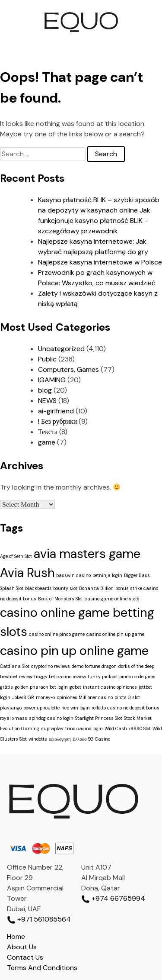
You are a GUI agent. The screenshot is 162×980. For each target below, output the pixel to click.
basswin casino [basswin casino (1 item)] (73, 575)
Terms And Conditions (42, 968)
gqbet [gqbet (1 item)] (75, 687)
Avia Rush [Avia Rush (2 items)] (27, 573)
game (47, 442)
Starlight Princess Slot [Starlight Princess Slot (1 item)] (99, 718)
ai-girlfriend (56, 411)
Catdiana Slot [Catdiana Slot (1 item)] (15, 666)
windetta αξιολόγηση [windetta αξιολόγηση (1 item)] (50, 739)
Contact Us (25, 957)
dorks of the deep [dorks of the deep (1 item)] (136, 666)
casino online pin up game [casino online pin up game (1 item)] (115, 634)
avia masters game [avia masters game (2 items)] (87, 554)
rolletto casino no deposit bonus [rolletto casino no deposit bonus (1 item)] (125, 708)
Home (16, 936)
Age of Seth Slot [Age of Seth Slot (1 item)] (16, 556)
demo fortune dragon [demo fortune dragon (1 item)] (94, 666)
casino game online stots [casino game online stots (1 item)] (112, 599)
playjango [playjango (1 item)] (11, 708)
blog (45, 390)
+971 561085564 (39, 919)
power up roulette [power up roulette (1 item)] (41, 708)
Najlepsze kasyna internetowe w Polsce (100, 262)
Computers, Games (68, 369)
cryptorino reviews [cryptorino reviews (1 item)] (51, 666)
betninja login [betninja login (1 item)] (107, 575)
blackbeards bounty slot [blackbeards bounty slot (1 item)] (51, 588)
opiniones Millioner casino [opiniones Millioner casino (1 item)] (85, 697)
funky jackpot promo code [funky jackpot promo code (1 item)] (116, 677)
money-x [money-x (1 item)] (46, 697)
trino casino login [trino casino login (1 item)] (84, 729)
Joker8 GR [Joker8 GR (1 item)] (23, 697)
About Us (22, 947)
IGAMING (52, 380)
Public (47, 359)
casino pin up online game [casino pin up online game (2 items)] (74, 651)
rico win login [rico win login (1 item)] (76, 708)
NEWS (47, 401)
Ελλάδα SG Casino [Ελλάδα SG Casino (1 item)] (91, 739)
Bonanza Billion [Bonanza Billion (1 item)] (96, 588)
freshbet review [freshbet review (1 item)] (16, 677)
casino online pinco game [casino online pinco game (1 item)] (57, 634)
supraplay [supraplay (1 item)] (52, 729)
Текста (48, 432)
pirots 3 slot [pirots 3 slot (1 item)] (127, 697)
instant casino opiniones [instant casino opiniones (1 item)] (110, 687)
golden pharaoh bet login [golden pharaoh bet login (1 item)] (41, 687)
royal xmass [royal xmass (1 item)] (14, 718)
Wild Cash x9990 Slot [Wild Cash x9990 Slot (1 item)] (128, 729)
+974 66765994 (113, 898)
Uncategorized (61, 349)
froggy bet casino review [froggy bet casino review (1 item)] (60, 677)
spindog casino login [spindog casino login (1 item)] (51, 718)
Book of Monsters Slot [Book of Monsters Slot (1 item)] (60, 599)
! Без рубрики (57, 421)
